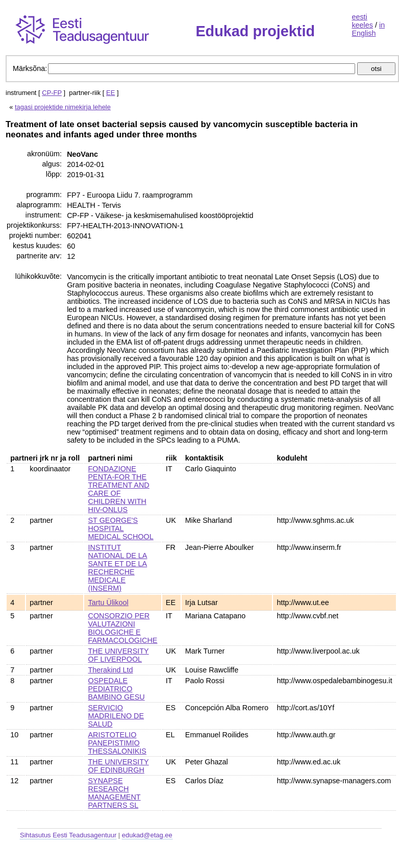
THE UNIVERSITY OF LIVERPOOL (119, 655)
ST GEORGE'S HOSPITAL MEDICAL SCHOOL (121, 528)
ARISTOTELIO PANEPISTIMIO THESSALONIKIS (117, 743)
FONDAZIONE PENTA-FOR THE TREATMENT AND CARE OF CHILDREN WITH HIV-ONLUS (119, 489)
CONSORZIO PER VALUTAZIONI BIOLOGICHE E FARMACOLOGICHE (123, 628)
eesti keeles (362, 21)
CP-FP (52, 93)
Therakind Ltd (111, 670)
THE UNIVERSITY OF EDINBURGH (119, 766)
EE (110, 93)
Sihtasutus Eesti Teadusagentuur (68, 835)
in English (368, 29)
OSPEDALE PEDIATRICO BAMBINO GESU (117, 689)
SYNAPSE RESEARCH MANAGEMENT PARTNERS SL (115, 793)
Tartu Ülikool (108, 602)
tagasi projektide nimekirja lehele (63, 107)
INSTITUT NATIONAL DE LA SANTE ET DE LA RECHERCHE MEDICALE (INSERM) (118, 568)
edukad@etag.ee (147, 835)
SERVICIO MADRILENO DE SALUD (116, 716)
